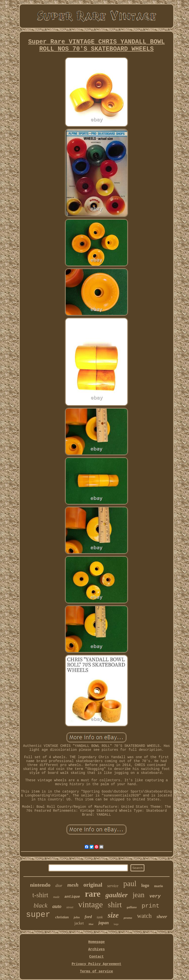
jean (139, 895)
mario (158, 886)
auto (57, 906)
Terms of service (96, 971)
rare (93, 894)
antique (72, 897)
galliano (132, 907)
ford (88, 917)
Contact (97, 957)
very (155, 896)
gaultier (116, 895)
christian (62, 917)
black (40, 905)
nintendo (40, 885)
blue (91, 924)
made (56, 897)
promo (128, 918)
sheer (162, 916)
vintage (91, 904)
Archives (96, 949)
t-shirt (40, 895)
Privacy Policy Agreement (96, 964)
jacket (79, 923)
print (151, 906)
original (93, 885)
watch (144, 916)
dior (59, 886)
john (77, 917)
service (113, 886)
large (116, 924)
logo (145, 885)
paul (130, 884)
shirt (115, 905)
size (113, 915)
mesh (73, 885)
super (38, 915)
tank (100, 917)
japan (104, 923)
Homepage (96, 942)
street (70, 907)
